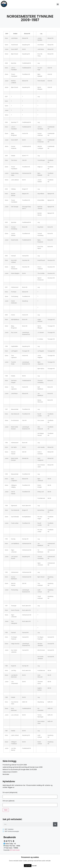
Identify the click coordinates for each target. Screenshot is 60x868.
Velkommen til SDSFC (10, 772)
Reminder (6, 774)
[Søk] (55, 824)
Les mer (34, 866)
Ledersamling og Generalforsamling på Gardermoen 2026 (23, 767)
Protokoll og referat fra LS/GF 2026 (15, 765)
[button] (58, 4)
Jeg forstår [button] (28, 866)
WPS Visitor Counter (15, 850)
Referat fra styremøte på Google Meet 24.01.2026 (20, 769)
